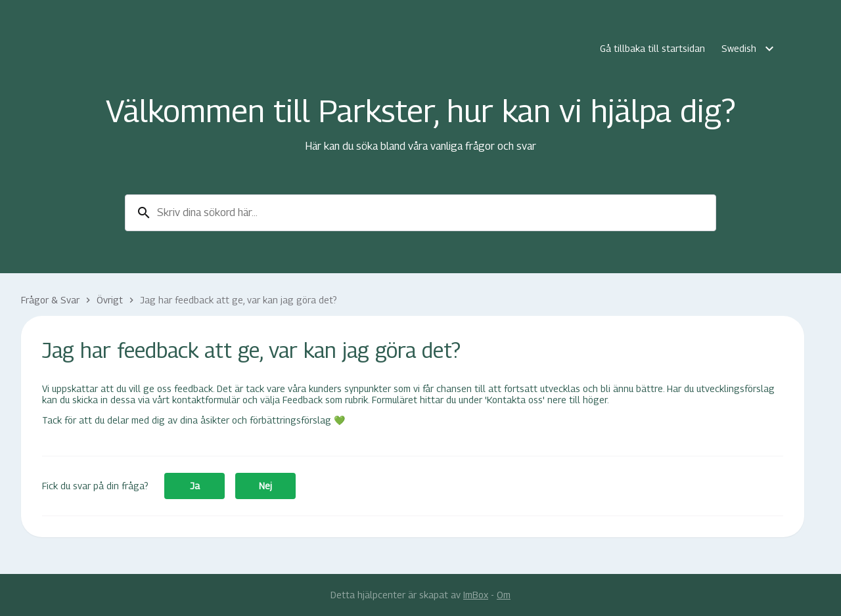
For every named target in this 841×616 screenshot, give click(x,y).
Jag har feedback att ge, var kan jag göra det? (239, 300)
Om (504, 595)
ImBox (476, 595)
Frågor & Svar (50, 300)
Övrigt (110, 300)
